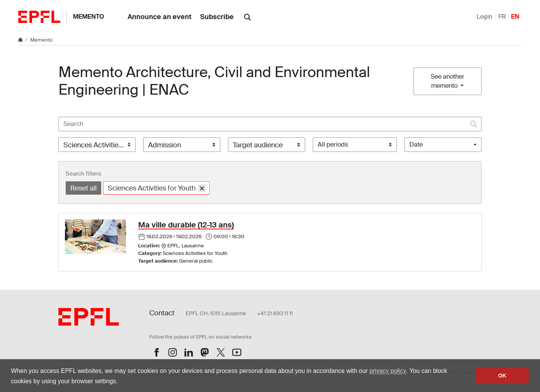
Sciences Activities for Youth (157, 188)
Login (485, 17)
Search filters (83, 174)
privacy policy (388, 371)
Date (416, 144)
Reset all (83, 188)
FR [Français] (502, 17)
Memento (89, 17)
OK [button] (502, 376)
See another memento (448, 81)
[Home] (21, 40)
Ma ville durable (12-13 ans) (186, 225)
